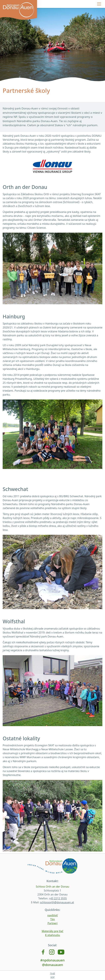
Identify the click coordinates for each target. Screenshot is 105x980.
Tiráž (53, 973)
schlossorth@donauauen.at (57, 902)
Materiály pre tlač (52, 931)
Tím (53, 919)
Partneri (53, 923)
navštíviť (53, 915)
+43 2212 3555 (58, 898)
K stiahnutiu (52, 935)
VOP (53, 977)
